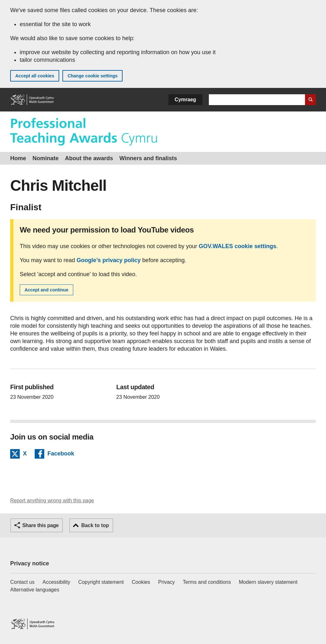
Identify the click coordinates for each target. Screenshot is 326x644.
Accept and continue (46, 290)
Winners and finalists (148, 158)
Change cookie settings (92, 76)
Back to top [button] (95, 525)
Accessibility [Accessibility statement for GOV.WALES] (56, 582)
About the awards (89, 158)
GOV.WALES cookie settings (237, 246)
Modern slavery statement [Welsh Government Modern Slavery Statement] (268, 582)
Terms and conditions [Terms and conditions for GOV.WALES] (207, 582)
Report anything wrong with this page (52, 501)
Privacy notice (30, 563)
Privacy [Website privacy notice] (167, 582)
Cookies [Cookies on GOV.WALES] (141, 582)
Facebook (61, 454)
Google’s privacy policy (108, 260)
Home (18, 158)
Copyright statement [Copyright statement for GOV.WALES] (101, 582)
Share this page (40, 525)
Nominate (46, 158)
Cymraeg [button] (185, 100)
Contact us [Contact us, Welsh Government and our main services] (22, 582)
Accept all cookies (35, 76)
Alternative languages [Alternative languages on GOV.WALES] (35, 590)
